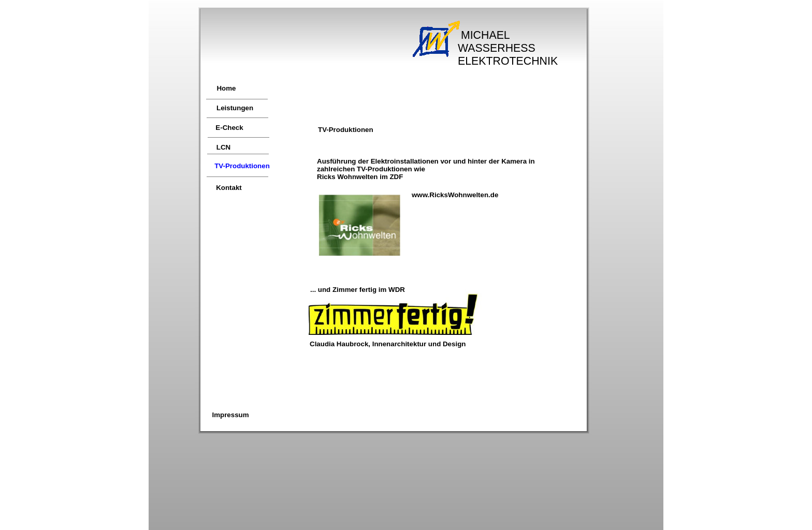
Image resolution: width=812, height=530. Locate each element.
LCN (223, 147)
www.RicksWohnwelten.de (455, 195)
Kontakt (229, 188)
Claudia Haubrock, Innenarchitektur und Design (388, 344)
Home (226, 88)
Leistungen (235, 108)
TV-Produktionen (242, 166)
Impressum (230, 415)
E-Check (229, 128)
